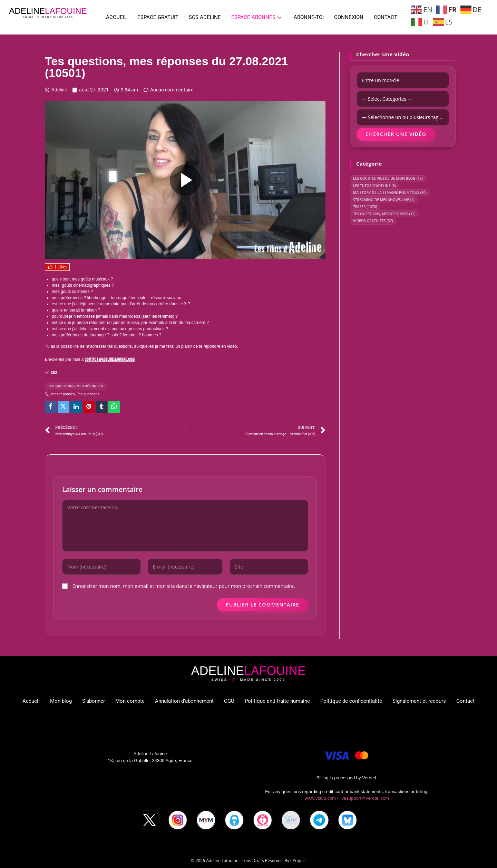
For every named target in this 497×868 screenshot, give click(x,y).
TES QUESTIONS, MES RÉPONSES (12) (384, 214)
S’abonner (94, 701)
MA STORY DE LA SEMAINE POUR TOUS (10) (390, 193)
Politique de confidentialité (351, 701)
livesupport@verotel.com (364, 798)
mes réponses (63, 394)
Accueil (116, 17)
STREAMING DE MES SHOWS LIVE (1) (384, 200)
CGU (229, 701)
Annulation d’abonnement (184, 701)
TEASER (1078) (365, 207)
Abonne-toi (309, 17)
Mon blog (61, 701)
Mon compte (130, 701)
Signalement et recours (419, 701)
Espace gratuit (158, 17)
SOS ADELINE (205, 17)
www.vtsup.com (320, 798)
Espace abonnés (256, 17)
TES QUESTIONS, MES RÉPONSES (76, 386)
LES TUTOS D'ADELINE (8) (374, 186)
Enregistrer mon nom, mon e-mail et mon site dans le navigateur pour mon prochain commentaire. (184, 586)
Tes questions (88, 394)
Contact (386, 17)
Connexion (349, 17)
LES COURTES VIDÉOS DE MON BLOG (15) (388, 178)
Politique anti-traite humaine (277, 701)
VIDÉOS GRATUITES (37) (373, 221)
